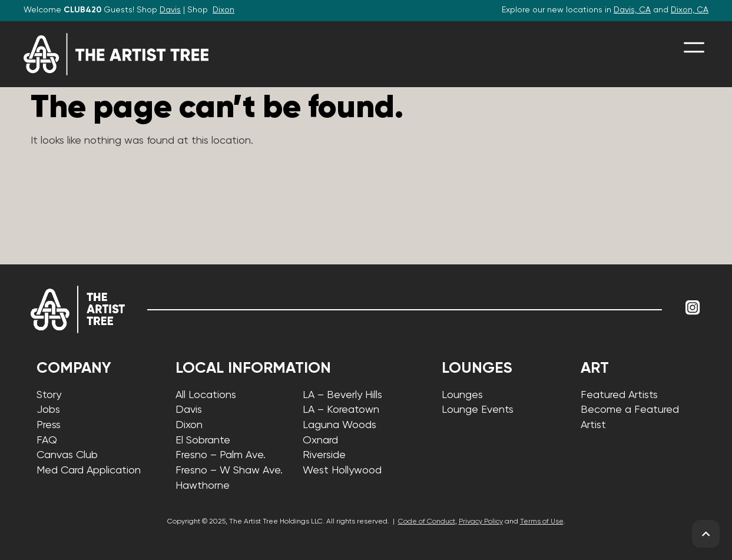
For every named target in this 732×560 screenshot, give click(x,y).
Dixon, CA (690, 10)
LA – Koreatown (341, 410)
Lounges (462, 395)
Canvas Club (67, 455)
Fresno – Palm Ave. (221, 455)
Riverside (324, 455)
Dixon (223, 10)
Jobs (48, 410)
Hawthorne (203, 486)
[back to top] (706, 534)
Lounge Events (478, 410)
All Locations (206, 395)
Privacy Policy (481, 522)
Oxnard (320, 440)
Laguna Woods (339, 425)
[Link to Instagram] (693, 308)
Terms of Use (542, 522)
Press (49, 425)
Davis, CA (632, 10)
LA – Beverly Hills (342, 395)
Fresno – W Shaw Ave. (229, 470)
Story (49, 395)
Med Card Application (89, 470)
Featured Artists (619, 395)
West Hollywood (342, 470)
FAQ (47, 440)
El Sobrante (203, 440)
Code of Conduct (427, 522)
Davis (170, 10)
